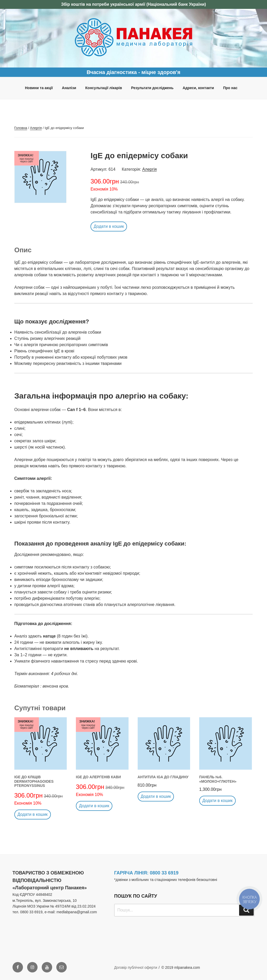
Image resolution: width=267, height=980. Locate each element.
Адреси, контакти (198, 88)
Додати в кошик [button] (109, 226)
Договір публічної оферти (136, 967)
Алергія (36, 128)
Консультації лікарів (104, 88)
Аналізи (69, 88)
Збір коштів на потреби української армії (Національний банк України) (133, 4)
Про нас (230, 88)
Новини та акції (39, 88)
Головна (21, 128)
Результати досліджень (152, 88)
